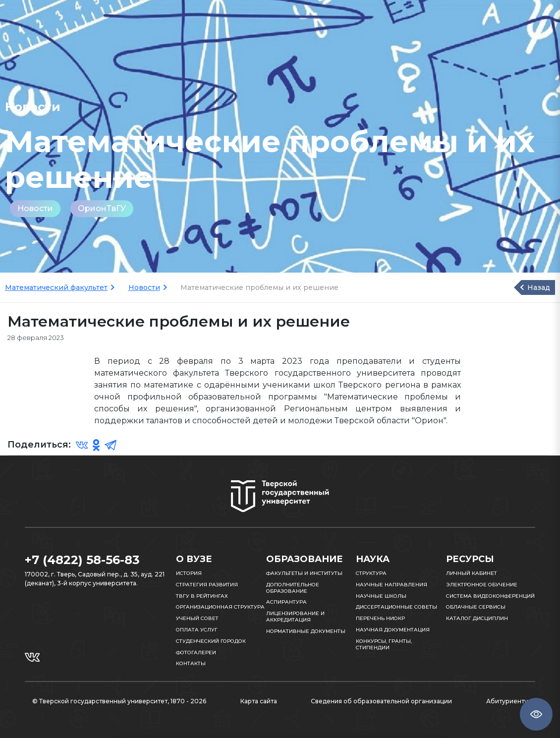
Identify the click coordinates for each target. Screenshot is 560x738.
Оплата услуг (197, 630)
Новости (35, 208)
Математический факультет (56, 287)
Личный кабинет (472, 573)
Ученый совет (197, 618)
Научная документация (393, 630)
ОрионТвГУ (102, 208)
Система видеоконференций (490, 596)
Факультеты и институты (304, 573)
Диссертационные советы (396, 607)
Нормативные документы (306, 631)
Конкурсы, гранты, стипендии (384, 644)
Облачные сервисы (476, 607)
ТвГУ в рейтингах (202, 596)
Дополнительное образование (293, 588)
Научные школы (381, 596)
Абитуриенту (507, 701)
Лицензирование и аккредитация (295, 617)
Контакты (191, 663)
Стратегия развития (207, 585)
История (189, 573)
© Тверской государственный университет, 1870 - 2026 (119, 701)
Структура (371, 573)
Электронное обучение (482, 585)
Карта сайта (259, 701)
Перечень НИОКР (380, 618)
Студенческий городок (211, 641)
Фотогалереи (196, 653)
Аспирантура (286, 602)
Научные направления (392, 585)
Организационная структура (220, 607)
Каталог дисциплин (477, 618)
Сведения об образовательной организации (381, 701)
